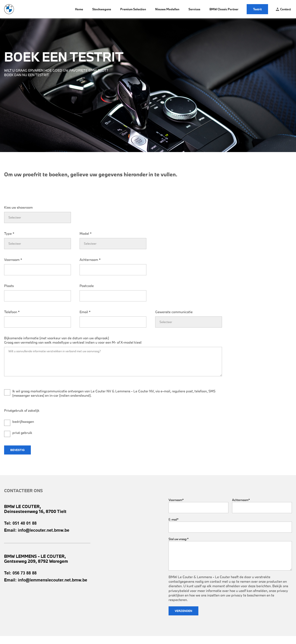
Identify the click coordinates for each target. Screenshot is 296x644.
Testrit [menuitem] (257, 9)
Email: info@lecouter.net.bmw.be (37, 530)
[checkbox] (38, 425)
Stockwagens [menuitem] (102, 9)
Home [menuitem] (79, 9)
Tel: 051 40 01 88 (20, 523)
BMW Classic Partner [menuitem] (224, 9)
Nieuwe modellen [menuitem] (167, 9)
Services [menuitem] (194, 9)
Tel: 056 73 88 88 (20, 573)
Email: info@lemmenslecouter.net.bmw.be (46, 580)
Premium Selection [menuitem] (133, 9)
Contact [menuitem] (283, 9)
